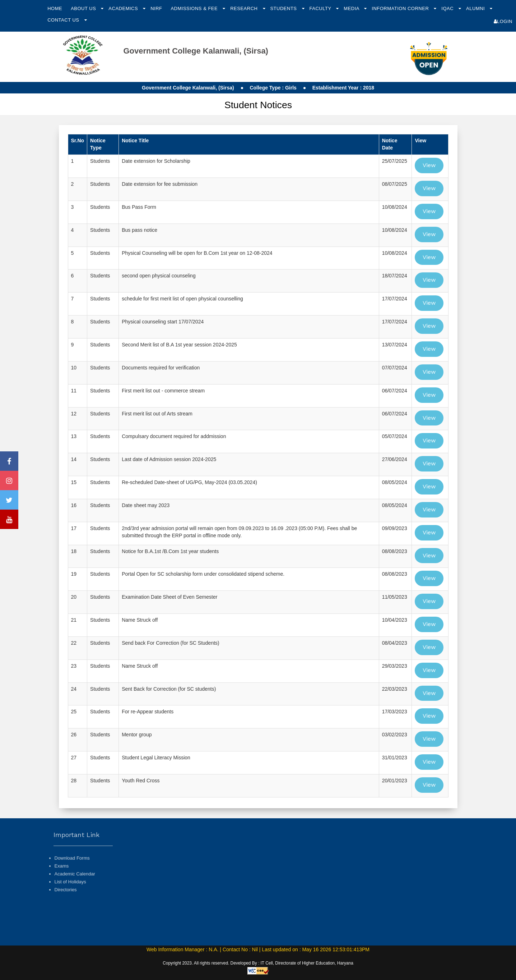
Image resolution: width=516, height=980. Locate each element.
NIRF (156, 8)
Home (55, 8)
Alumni (476, 8)
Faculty (321, 8)
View (429, 165)
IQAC (448, 8)
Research (245, 8)
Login (503, 21)
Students (284, 8)
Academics (124, 8)
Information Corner (401, 8)
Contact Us (64, 20)
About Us (84, 8)
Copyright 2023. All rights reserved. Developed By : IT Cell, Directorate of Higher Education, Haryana (258, 963)
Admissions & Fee (195, 8)
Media (352, 8)
